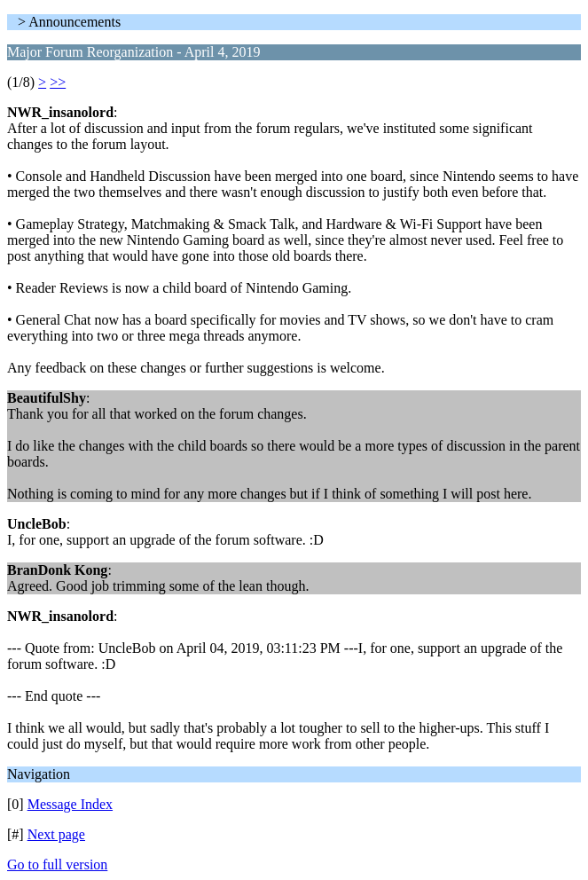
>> (58, 82)
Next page (56, 834)
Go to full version (57, 864)
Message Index (70, 804)
